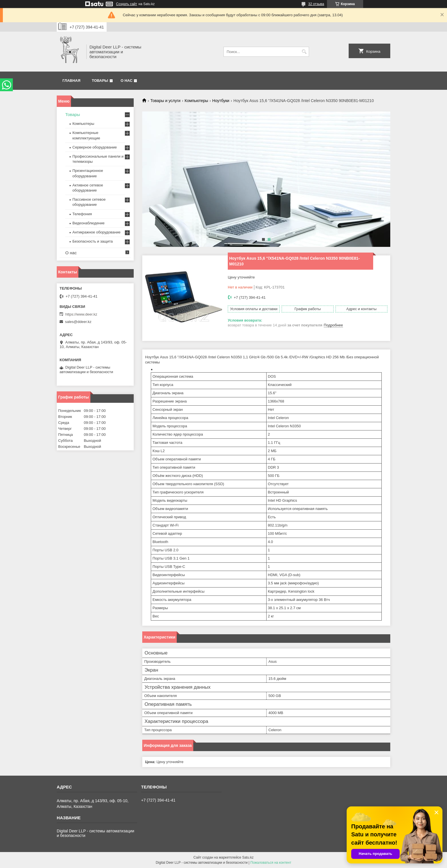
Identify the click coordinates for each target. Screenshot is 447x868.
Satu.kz (248, 857)
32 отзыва (316, 4)
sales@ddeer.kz (78, 322)
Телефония (82, 214)
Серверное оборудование (95, 147)
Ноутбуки (221, 101)
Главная (71, 81)
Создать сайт (127, 4)
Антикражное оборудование (96, 232)
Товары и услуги (165, 101)
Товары (100, 81)
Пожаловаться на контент (271, 863)
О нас (127, 81)
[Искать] (304, 52)
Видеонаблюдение (89, 223)
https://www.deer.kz (81, 314)
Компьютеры (197, 101)
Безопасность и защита (93, 241)
